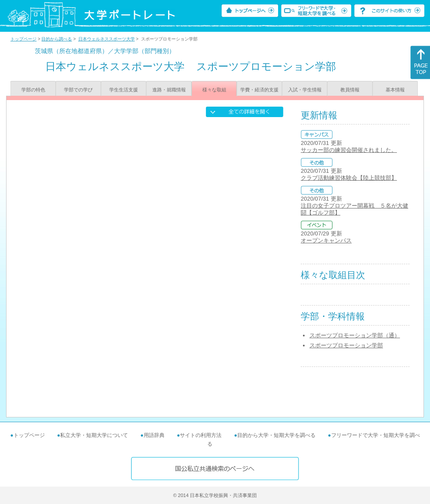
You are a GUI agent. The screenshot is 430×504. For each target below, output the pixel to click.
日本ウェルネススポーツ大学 (107, 39)
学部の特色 (33, 90)
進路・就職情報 (169, 90)
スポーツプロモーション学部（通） (355, 335)
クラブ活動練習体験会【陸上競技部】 (349, 178)
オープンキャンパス (326, 240)
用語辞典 (154, 435)
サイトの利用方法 (201, 435)
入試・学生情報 (305, 90)
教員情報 (350, 90)
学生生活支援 (124, 90)
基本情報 (395, 90)
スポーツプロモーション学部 (346, 345)
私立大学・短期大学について (94, 435)
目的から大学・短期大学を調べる (276, 435)
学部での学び (78, 90)
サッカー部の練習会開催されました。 (349, 150)
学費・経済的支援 (259, 90)
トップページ (24, 39)
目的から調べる (57, 39)
